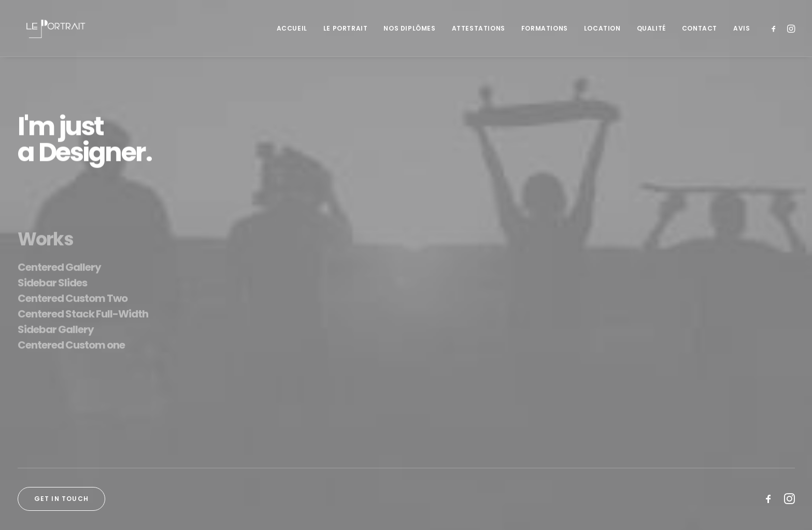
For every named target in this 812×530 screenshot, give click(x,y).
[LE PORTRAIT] (55, 28)
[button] (775, 28)
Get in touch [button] (61, 499)
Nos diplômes (409, 28)
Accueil (292, 28)
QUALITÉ (651, 28)
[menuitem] (292, 28)
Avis (742, 28)
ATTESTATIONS (479, 28)
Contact (700, 28)
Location (602, 28)
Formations (545, 28)
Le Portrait (346, 28)
